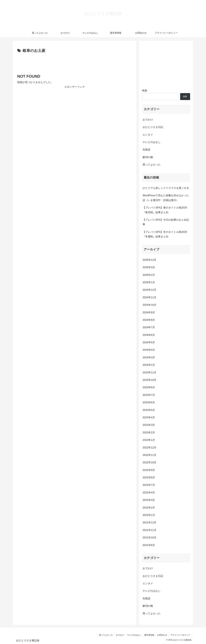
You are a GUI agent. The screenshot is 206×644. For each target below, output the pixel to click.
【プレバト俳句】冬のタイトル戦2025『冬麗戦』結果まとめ (165, 234)
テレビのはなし (134, 635)
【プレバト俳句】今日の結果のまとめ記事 (166, 222)
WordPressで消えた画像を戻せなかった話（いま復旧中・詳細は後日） (166, 198)
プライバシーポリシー (180, 635)
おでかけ (120, 635)
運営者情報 (149, 635)
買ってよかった (106, 635)
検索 (145, 91)
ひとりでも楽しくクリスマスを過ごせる (166, 188)
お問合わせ (162, 635)
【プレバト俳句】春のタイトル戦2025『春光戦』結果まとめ (165, 210)
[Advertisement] (75, 62)
